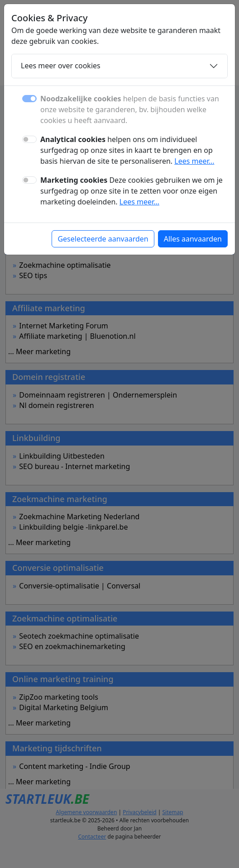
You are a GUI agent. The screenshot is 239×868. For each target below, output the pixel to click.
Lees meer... (194, 161)
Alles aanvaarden (193, 239)
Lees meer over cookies (61, 66)
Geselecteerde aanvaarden (103, 239)
